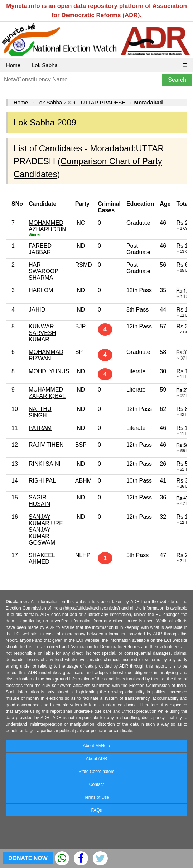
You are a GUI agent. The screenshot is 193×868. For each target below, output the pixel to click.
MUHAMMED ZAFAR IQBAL (47, 393)
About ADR (96, 759)
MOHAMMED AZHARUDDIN (47, 226)
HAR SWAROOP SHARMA (44, 271)
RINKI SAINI (45, 464)
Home (13, 65)
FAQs (96, 810)
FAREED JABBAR (40, 249)
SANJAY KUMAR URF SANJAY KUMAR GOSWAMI (46, 530)
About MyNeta (96, 746)
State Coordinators (96, 772)
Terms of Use (96, 797)
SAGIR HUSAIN (39, 501)
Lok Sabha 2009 (56, 102)
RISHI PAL (42, 481)
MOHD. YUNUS (49, 371)
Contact (96, 784)
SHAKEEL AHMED (42, 558)
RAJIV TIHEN (46, 445)
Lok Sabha (45, 65)
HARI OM (41, 290)
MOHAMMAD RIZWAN (46, 355)
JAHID (37, 310)
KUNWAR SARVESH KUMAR (42, 333)
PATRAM (40, 428)
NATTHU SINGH (40, 412)
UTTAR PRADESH (103, 102)
